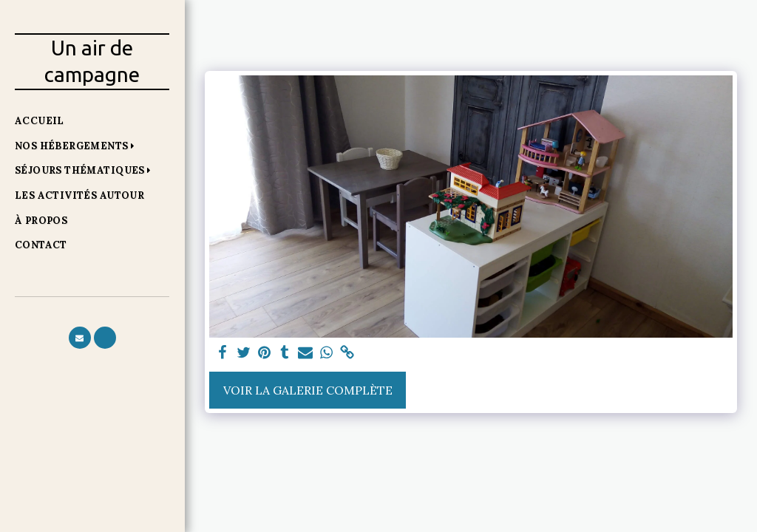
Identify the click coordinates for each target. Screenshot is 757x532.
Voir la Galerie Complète (308, 390)
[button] (78, 146)
